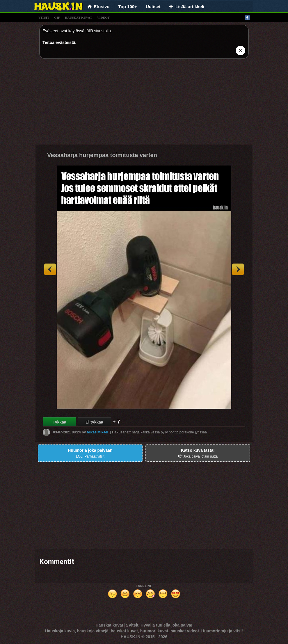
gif (57, 17)
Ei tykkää (94, 422)
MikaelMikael (97, 432)
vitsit (44, 17)
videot (103, 17)
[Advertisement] (144, 104)
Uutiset (153, 7)
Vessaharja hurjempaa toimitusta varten (102, 155)
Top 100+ (128, 7)
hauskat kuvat (79, 17)
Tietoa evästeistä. (59, 42)
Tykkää (59, 422)
